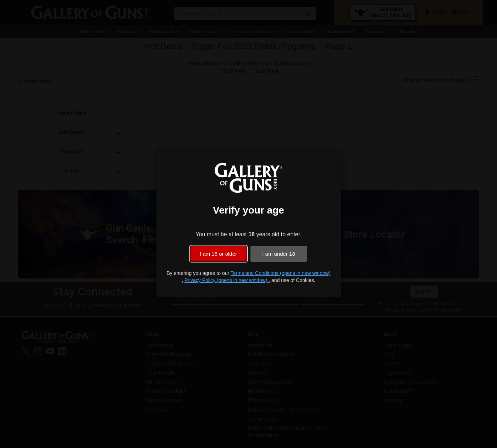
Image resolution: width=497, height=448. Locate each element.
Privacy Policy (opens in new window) (227, 280)
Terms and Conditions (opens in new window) (281, 273)
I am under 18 (279, 254)
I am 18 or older (218, 254)
